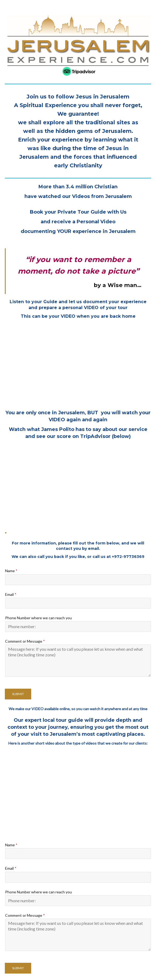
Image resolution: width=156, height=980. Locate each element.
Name (11, 571)
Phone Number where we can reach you (38, 618)
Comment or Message (25, 641)
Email (11, 594)
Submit (18, 694)
